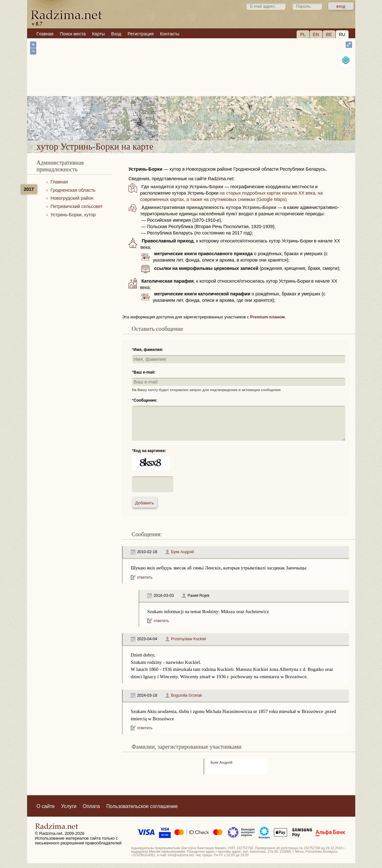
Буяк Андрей (221, 762)
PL (303, 34)
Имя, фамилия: (148, 350)
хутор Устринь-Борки (223, 124)
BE (329, 34)
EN (316, 34)
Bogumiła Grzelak (187, 695)
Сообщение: (145, 400)
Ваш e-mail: (144, 372)
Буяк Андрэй (183, 552)
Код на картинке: (150, 451)
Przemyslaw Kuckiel (189, 639)
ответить (145, 577)
